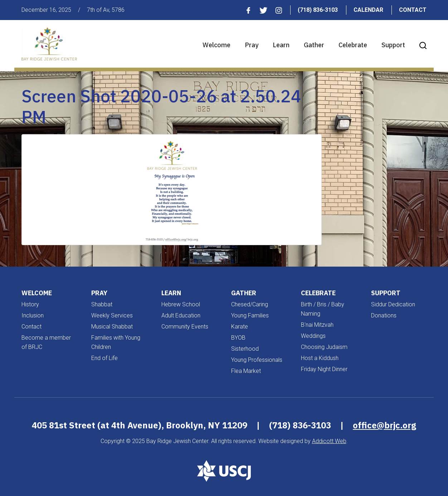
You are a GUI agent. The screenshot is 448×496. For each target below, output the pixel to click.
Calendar (368, 10)
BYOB (238, 338)
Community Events (185, 327)
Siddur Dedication (393, 304)
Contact (413, 10)
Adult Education (181, 315)
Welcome (216, 45)
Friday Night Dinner (324, 369)
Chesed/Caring (250, 304)
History (30, 304)
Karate (240, 327)
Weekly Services (112, 315)
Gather (314, 45)
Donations (384, 315)
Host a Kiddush (320, 358)
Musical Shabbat (112, 327)
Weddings (313, 336)
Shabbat (102, 304)
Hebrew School (181, 304)
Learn (281, 45)
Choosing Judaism (324, 347)
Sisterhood (245, 349)
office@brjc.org (384, 425)
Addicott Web (329, 441)
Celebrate (353, 45)
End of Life (104, 358)
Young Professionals (257, 360)
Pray (252, 45)
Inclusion (33, 315)
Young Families (250, 315)
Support (393, 45)
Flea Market (246, 371)
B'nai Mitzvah (317, 325)
